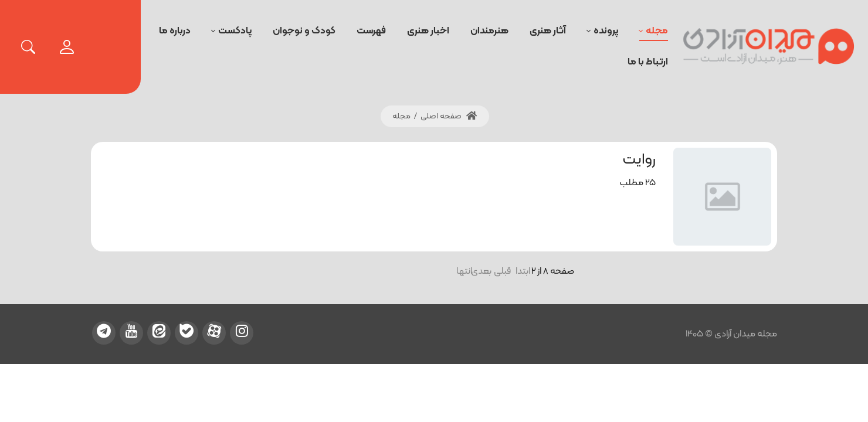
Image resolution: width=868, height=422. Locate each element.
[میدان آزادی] (769, 47)
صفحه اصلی (449, 116)
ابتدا (523, 271)
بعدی (484, 271)
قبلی (504, 271)
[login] (67, 47)
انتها (465, 271)
